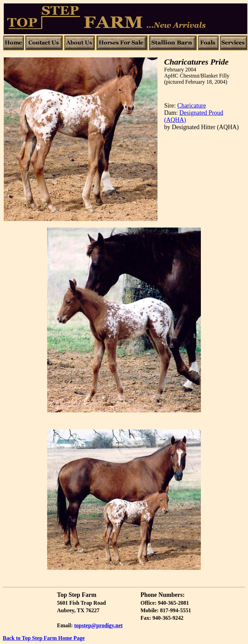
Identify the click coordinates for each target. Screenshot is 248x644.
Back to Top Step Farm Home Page (44, 638)
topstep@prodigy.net (98, 625)
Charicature (192, 106)
